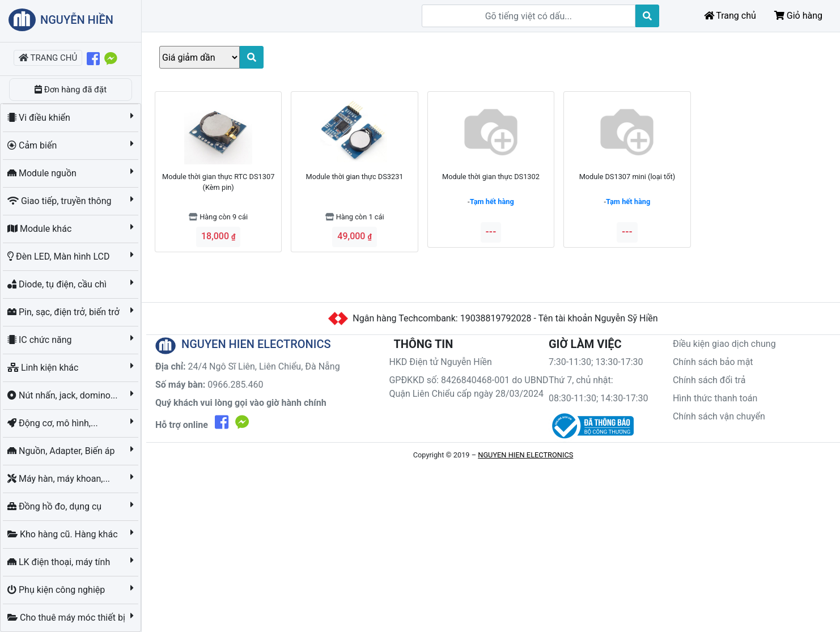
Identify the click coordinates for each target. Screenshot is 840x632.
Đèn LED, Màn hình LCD (60, 256)
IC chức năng (41, 340)
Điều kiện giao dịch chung (724, 344)
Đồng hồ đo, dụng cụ (56, 506)
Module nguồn (43, 173)
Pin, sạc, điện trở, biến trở (65, 312)
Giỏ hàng (798, 16)
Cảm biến (33, 145)
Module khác (41, 229)
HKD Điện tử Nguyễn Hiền (440, 362)
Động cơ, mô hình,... (54, 423)
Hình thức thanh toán (715, 398)
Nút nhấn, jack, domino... (64, 395)
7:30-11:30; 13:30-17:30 (596, 362)
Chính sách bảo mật (713, 362)
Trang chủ (730, 16)
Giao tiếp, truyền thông (60, 201)
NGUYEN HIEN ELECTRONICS (525, 455)
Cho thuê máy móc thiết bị (67, 618)
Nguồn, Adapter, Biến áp (62, 451)
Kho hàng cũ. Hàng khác (63, 534)
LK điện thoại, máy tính (60, 562)
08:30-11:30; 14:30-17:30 (599, 398)
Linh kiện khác (44, 368)
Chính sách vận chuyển (719, 416)
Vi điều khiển (40, 118)
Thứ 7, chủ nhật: (581, 380)
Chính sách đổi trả (709, 380)
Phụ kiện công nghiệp (57, 590)
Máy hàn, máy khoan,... (60, 479)
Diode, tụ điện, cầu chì (58, 284)
